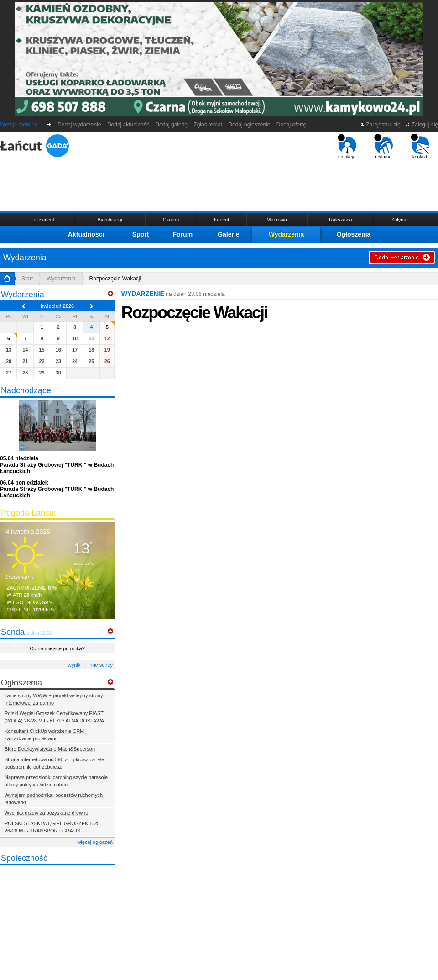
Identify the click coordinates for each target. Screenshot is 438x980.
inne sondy (101, 665)
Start (27, 279)
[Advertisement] (219, 184)
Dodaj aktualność (128, 125)
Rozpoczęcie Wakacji (115, 279)
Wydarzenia (287, 234)
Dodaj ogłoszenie (249, 125)
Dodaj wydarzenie (80, 125)
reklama (383, 147)
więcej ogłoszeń (95, 842)
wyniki (75, 665)
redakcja (347, 147)
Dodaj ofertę (291, 125)
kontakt (420, 147)
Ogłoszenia (354, 234)
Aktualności (86, 234)
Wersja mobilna (19, 125)
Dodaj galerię (172, 125)
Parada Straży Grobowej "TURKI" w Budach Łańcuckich (57, 465)
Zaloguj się (422, 125)
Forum (183, 234)
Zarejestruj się (380, 125)
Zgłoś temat (208, 125)
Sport (141, 234)
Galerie (228, 234)
